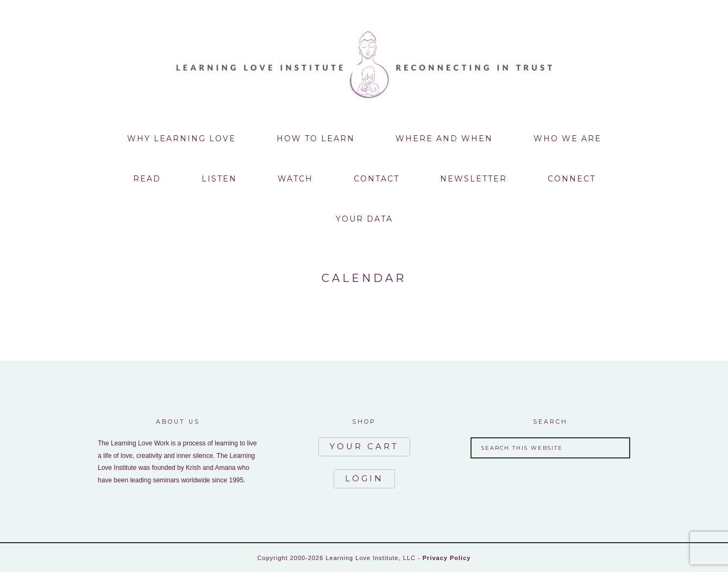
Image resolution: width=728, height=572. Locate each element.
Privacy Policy (447, 557)
